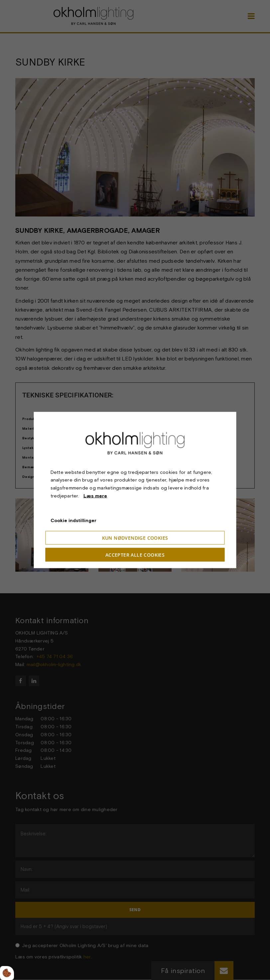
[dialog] (135, 490)
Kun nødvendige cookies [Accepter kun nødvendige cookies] (135, 538)
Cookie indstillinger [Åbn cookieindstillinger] (73, 520)
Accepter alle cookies (135, 555)
